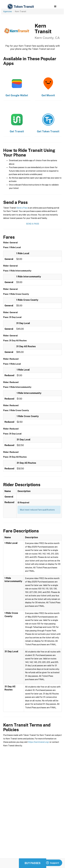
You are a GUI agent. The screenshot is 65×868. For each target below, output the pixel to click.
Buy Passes (33, 863)
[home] (20, 7)
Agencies (8, 11)
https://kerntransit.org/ (39, 742)
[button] (55, 7)
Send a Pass (22, 208)
